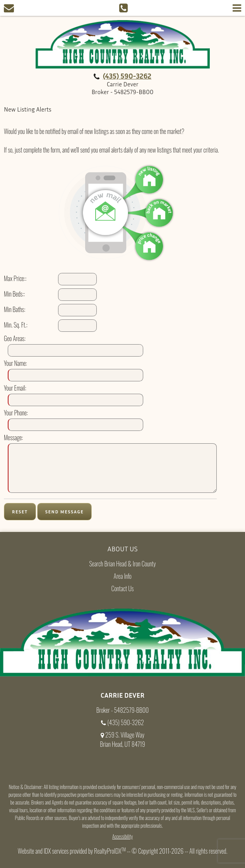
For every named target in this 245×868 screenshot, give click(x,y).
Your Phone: (16, 413)
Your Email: (15, 388)
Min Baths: (15, 309)
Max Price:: (15, 278)
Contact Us (123, 588)
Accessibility (122, 836)
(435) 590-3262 (127, 76)
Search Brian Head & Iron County (122, 564)
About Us (123, 549)
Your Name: (15, 363)
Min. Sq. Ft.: (16, 325)
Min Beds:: (14, 294)
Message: (13, 437)
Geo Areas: (15, 338)
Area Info (122, 576)
